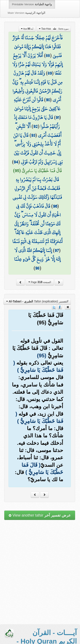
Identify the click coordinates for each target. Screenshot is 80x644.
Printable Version (32, 4)
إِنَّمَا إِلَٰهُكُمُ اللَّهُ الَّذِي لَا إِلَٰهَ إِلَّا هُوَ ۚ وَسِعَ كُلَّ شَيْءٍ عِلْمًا (37, 255)
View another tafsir (40, 515)
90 (48, 100)
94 (16, 162)
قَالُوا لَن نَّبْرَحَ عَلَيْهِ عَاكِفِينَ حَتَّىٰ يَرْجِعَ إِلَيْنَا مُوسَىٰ (37, 104)
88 (48, 56)
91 (57, 117)
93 (33, 135)
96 (55, 206)
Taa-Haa (54, 29)
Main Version (26, 13)
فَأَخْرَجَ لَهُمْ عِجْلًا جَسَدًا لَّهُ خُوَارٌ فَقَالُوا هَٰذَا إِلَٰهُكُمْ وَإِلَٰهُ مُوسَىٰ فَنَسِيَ (37, 47)
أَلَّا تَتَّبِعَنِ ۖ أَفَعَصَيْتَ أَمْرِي (38, 131)
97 (57, 250)
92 (36, 126)
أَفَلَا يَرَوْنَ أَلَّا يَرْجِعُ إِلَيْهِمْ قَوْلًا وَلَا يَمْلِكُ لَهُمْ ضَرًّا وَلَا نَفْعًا (37, 64)
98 (37, 268)
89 (50, 73)
